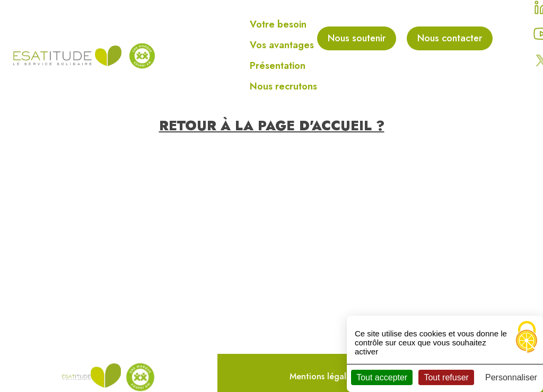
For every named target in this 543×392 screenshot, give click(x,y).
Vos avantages (282, 45)
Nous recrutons (283, 86)
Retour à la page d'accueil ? (272, 126)
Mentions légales (322, 376)
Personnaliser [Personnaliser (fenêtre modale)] (511, 377)
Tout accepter (382, 377)
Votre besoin (278, 24)
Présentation (278, 66)
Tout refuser (446, 377)
